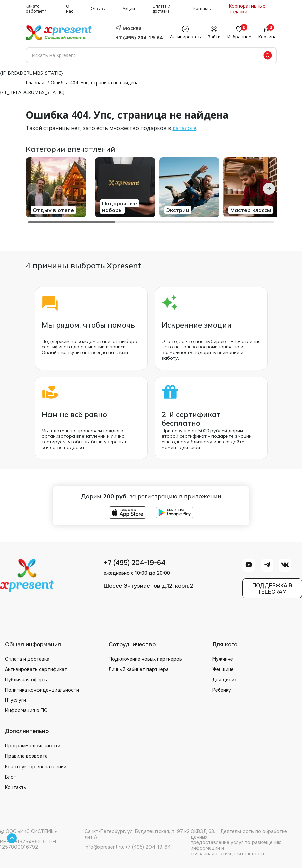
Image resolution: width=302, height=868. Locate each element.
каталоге (184, 128)
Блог (10, 777)
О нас (69, 9)
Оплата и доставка (161, 9)
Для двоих (225, 680)
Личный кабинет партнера (139, 669)
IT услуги (16, 700)
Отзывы (98, 9)
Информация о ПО (26, 710)
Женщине (223, 669)
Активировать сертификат (36, 669)
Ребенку (222, 690)
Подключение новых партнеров (145, 659)
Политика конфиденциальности (42, 690)
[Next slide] (269, 189)
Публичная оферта (27, 680)
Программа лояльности (33, 746)
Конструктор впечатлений (36, 767)
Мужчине (223, 659)
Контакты (203, 9)
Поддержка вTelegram (272, 589)
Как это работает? (36, 9)
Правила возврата (26, 756)
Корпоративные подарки (247, 9)
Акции (129, 9)
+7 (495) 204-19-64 (139, 37)
